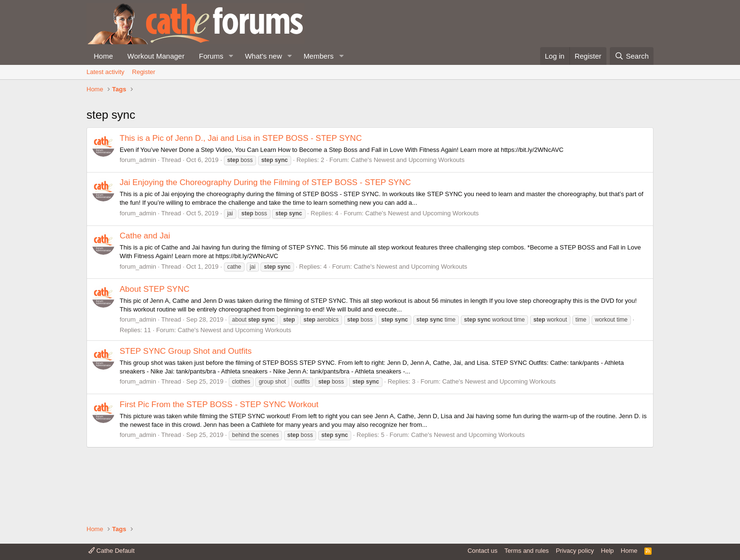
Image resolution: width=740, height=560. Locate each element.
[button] (231, 56)
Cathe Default (111, 551)
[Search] (632, 56)
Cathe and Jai (145, 301)
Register (144, 72)
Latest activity (105, 72)
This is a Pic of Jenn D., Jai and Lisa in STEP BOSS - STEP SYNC (241, 203)
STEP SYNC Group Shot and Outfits (186, 416)
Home (103, 56)
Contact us (482, 551)
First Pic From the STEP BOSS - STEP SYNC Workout (219, 469)
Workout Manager (156, 56)
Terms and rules (527, 551)
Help (608, 551)
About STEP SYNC (154, 354)
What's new (264, 56)
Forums (211, 56)
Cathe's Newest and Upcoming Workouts (407, 225)
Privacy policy (575, 551)
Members (319, 56)
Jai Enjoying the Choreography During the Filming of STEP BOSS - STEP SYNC (265, 247)
